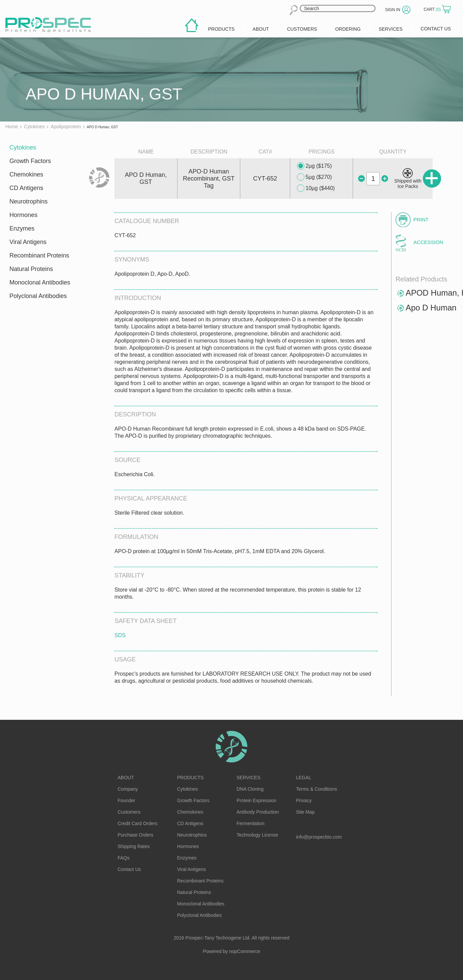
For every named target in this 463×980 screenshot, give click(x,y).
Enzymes (22, 228)
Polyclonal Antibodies (38, 296)
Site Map (305, 812)
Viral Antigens (28, 242)
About (126, 778)
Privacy (304, 800)
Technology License (257, 835)
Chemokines (26, 174)
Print (421, 220)
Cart (433, 9)
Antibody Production (258, 812)
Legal (304, 778)
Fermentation (250, 823)
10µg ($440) (316, 188)
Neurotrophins (29, 201)
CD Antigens (26, 188)
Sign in (393, 10)
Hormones (23, 215)
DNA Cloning (250, 789)
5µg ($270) (315, 177)
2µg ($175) (315, 166)
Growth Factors (30, 161)
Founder (127, 800)
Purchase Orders (136, 835)
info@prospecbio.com (319, 837)
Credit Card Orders (138, 823)
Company (128, 789)
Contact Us (129, 869)
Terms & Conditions (316, 789)
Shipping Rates (134, 846)
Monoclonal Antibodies (40, 282)
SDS (120, 635)
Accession (428, 242)
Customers (129, 812)
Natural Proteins (31, 269)
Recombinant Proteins (39, 255)
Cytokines (23, 147)
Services (249, 778)
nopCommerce (245, 951)
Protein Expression (256, 800)
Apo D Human (431, 308)
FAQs (124, 858)
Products (190, 778)
